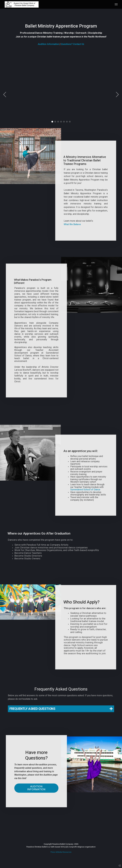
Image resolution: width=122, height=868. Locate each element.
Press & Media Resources (61, 852)
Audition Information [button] (36, 792)
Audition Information (49, 44)
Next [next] (117, 95)
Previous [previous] (5, 95)
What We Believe (72, 223)
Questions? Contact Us (73, 44)
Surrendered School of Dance (85, 490)
